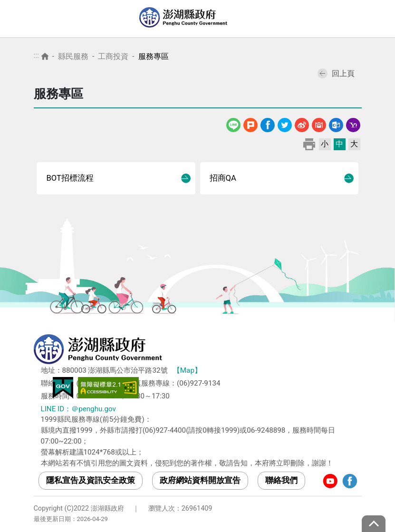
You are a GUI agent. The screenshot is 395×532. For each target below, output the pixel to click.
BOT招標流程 (70, 178)
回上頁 (336, 73)
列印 (309, 144)
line (234, 123)
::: (37, 55)
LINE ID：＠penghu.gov (78, 409)
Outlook (336, 123)
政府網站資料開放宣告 (200, 480)
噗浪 (250, 123)
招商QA (223, 178)
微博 (302, 123)
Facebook (268, 123)
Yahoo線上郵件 (353, 123)
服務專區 (154, 56)
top (374, 524)
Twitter (285, 123)
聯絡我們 (281, 480)
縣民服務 (73, 56)
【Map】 (187, 370)
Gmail (319, 123)
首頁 (45, 56)
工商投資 (113, 56)
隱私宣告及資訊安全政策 (91, 480)
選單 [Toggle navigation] (378, 19)
